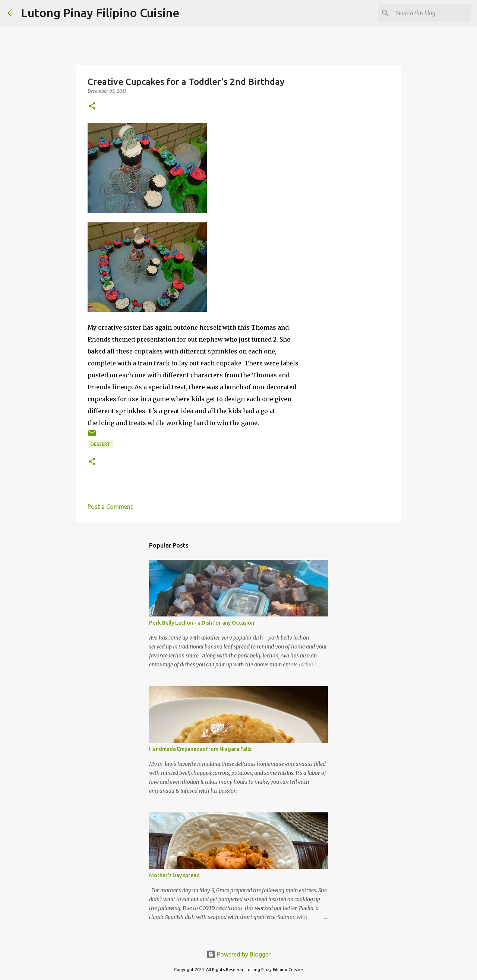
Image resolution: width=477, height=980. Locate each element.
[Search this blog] (432, 13)
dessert (100, 444)
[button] (92, 106)
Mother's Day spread (174, 875)
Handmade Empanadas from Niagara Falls (200, 749)
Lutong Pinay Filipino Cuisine (100, 13)
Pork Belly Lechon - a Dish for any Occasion (202, 623)
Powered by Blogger (238, 954)
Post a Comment (110, 507)
